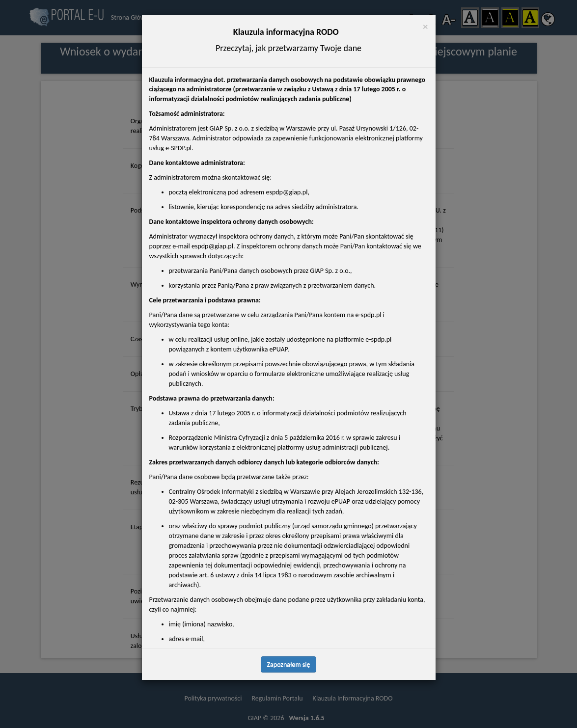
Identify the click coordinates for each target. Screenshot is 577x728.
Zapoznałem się (289, 664)
